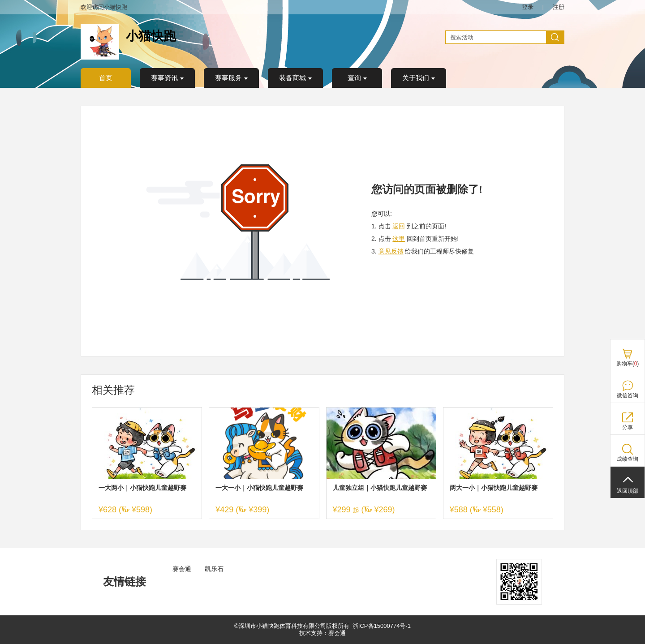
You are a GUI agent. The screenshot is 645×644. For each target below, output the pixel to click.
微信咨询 (628, 395)
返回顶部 (628, 491)
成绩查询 (628, 459)
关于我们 (419, 78)
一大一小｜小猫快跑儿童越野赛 (259, 488)
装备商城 (295, 78)
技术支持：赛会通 (322, 633)
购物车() (628, 364)
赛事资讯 (167, 78)
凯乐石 (214, 569)
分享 (628, 427)
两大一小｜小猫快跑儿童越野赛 (494, 488)
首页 (106, 78)
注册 (559, 7)
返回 (399, 226)
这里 (399, 239)
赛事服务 (231, 78)
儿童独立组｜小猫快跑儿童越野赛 (380, 488)
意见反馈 (391, 251)
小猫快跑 (151, 36)
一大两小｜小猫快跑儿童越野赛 (142, 488)
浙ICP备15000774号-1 (382, 626)
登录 (528, 7)
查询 (357, 78)
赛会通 (182, 569)
